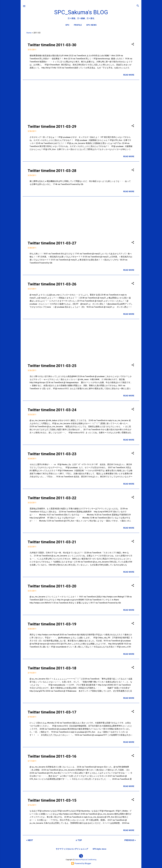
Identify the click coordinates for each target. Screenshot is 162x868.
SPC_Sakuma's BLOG (81, 12)
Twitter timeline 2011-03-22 (52, 498)
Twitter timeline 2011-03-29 (52, 126)
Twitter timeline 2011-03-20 (52, 586)
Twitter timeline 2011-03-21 (52, 542)
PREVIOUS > (130, 840)
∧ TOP (79, 840)
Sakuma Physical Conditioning (86, 860)
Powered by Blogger (81, 863)
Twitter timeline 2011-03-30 (52, 45)
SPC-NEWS (91, 25)
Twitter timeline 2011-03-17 (52, 712)
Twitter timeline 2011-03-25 (52, 366)
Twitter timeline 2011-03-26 (52, 284)
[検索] (138, 6)
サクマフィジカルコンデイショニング (72, 849)
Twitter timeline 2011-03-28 (52, 171)
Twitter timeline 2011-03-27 (52, 243)
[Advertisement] (81, 100)
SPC (67, 25)
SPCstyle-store (99, 849)
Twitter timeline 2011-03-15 (52, 800)
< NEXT (30, 840)
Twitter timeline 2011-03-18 (52, 668)
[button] (133, 44)
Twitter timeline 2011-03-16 (52, 756)
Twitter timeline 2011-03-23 (52, 454)
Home (29, 33)
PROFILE (78, 25)
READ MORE (129, 75)
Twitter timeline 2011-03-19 (52, 624)
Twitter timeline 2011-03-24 (52, 410)
